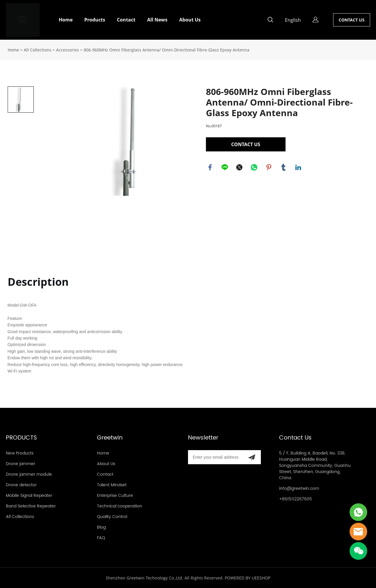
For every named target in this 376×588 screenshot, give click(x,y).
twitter (240, 168)
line (225, 168)
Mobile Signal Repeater (29, 496)
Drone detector (21, 485)
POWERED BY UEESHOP (247, 578)
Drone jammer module (29, 474)
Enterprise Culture (115, 496)
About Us (190, 20)
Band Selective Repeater (31, 506)
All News (157, 20)
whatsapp (254, 168)
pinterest (269, 168)
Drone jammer (21, 464)
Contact (126, 20)
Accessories (68, 50)
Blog (101, 527)
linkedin (298, 168)
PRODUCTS (21, 438)
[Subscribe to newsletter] (252, 457)
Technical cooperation (120, 506)
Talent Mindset (112, 485)
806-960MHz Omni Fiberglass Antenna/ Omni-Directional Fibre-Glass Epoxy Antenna (167, 50)
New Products (20, 453)
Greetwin (110, 438)
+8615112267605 (296, 499)
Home (66, 20)
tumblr (284, 168)
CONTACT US (352, 20)
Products (95, 20)
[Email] (215, 457)
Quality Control (112, 517)
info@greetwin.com (299, 488)
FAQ (101, 538)
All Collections (38, 50)
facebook (210, 168)
